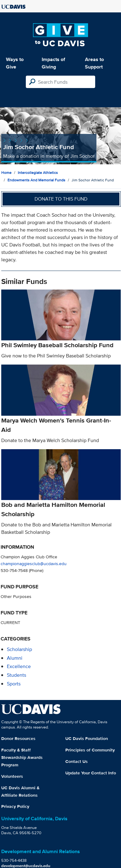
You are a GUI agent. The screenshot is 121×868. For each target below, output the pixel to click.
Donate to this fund (61, 199)
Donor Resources (18, 738)
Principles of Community (90, 750)
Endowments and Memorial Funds (36, 180)
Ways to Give (15, 63)
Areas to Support (94, 63)
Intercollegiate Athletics (38, 173)
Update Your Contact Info (91, 773)
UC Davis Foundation (87, 738)
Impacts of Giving (53, 63)
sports (14, 684)
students (16, 675)
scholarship (19, 649)
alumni (15, 658)
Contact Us (77, 761)
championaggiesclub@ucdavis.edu (34, 563)
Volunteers (12, 776)
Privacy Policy (15, 806)
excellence (19, 666)
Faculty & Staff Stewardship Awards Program (22, 757)
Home (6, 173)
